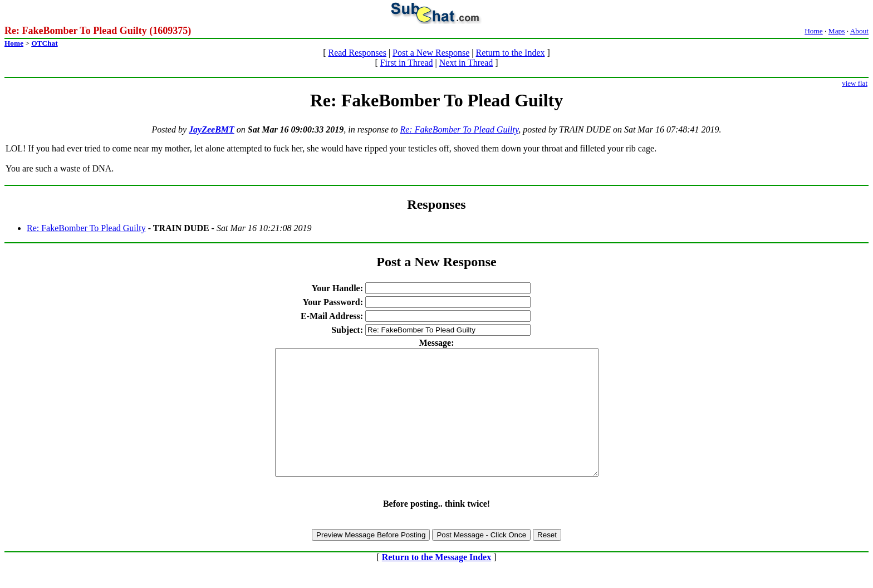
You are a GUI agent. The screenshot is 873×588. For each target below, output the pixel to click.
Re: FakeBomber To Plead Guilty (459, 129)
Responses (436, 204)
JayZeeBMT (212, 129)
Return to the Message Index (436, 582)
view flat (855, 83)
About (859, 31)
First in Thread (407, 63)
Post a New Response (431, 53)
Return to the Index (511, 53)
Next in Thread (466, 63)
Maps (837, 31)
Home (814, 31)
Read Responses (357, 53)
